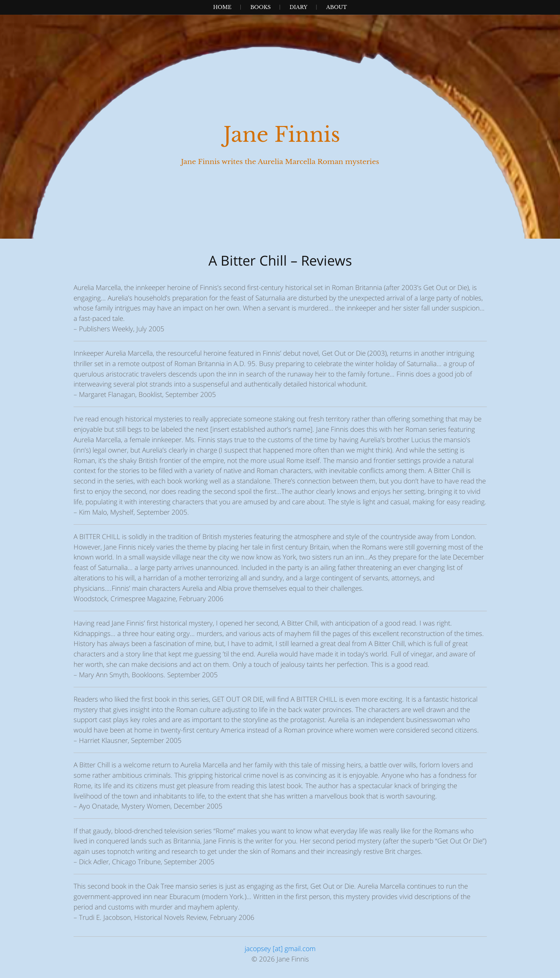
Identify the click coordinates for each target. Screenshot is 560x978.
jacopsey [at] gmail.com (280, 948)
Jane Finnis (282, 135)
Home (222, 7)
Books (261, 7)
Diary (298, 7)
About (337, 7)
